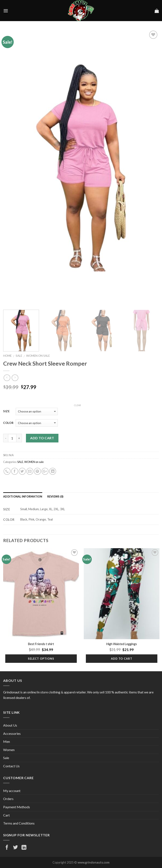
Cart (6, 815)
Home (7, 356)
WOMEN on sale (38, 356)
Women (9, 750)
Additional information (23, 496)
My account (12, 791)
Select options (41, 659)
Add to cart (42, 438)
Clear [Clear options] (77, 405)
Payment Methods (17, 807)
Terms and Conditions (19, 823)
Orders (8, 799)
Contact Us (11, 766)
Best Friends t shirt (41, 644)
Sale (6, 758)
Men (7, 741)
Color (8, 423)
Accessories (12, 733)
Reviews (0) (55, 496)
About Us (10, 725)
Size (6, 411)
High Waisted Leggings (122, 644)
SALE (19, 356)
